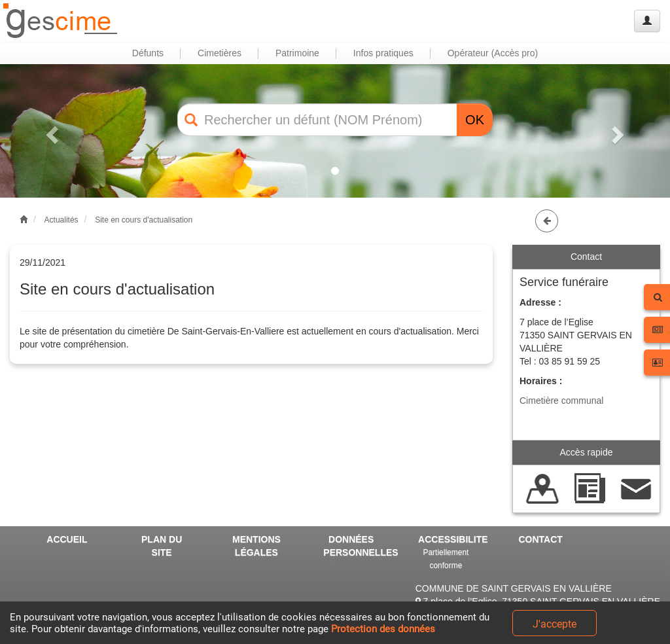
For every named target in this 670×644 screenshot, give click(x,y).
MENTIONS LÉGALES (256, 546)
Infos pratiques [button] (383, 53)
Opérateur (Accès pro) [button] (493, 53)
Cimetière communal (561, 401)
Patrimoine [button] (297, 53)
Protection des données (383, 629)
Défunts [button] (148, 53)
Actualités (62, 220)
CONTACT (541, 539)
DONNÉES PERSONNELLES (356, 546)
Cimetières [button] (220, 53)
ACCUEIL (67, 539)
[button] (50, 131)
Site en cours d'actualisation (144, 220)
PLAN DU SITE (162, 546)
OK (475, 120)
